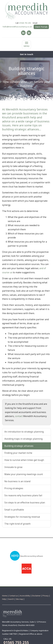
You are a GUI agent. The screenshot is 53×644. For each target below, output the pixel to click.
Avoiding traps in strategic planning (23, 439)
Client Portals (41, 27)
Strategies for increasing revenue (22, 517)
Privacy (46, 596)
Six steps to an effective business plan (25, 503)
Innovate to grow (13, 467)
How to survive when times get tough (24, 460)
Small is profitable (14, 510)
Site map (19, 599)
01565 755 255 (25, 23)
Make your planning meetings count (24, 474)
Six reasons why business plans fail (23, 495)
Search (11, 599)
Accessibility (25, 596)
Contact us (13, 596)
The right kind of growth (17, 524)
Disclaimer (36, 596)
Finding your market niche (18, 453)
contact (19, 416)
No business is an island (17, 481)
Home (5, 596)
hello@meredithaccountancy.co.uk (17, 27)
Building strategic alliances (19, 446)
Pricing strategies (14, 488)
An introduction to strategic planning (24, 432)
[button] (26, 54)
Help (4, 599)
